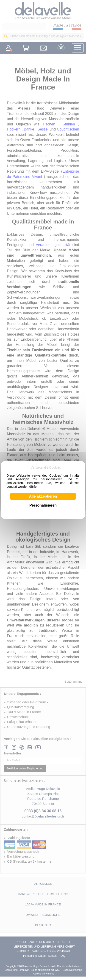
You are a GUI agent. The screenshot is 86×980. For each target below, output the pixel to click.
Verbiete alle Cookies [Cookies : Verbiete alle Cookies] (46, 467)
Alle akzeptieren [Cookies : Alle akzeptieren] (43, 496)
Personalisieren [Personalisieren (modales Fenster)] (43, 505)
